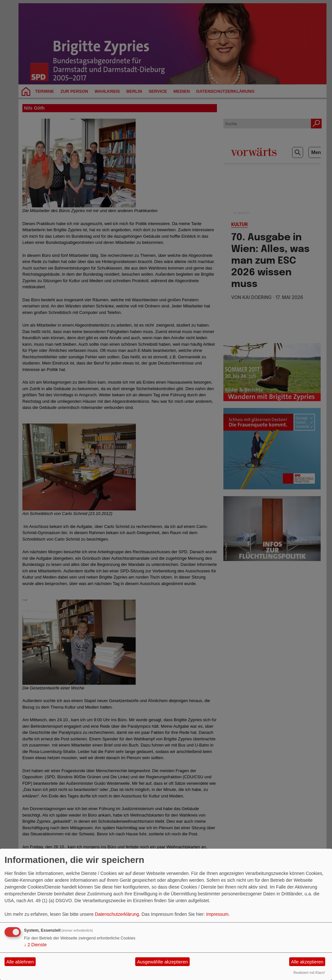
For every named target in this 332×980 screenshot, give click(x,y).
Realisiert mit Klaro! (309, 973)
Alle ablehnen (20, 962)
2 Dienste (35, 945)
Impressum (217, 914)
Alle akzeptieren (307, 962)
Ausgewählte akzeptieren (162, 962)
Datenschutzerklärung (117, 914)
